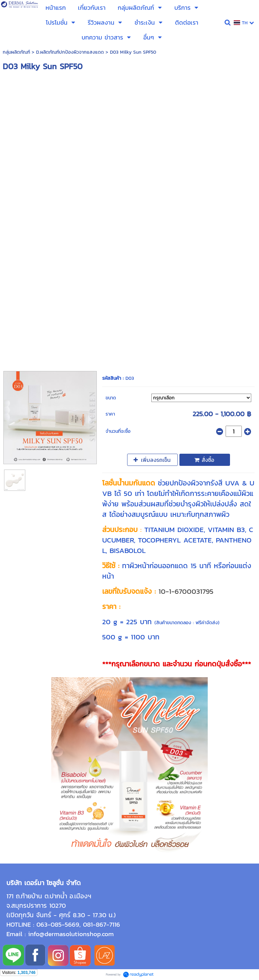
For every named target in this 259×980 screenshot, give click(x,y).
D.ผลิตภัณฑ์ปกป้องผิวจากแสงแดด (70, 52)
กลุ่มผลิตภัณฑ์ (16, 52)
